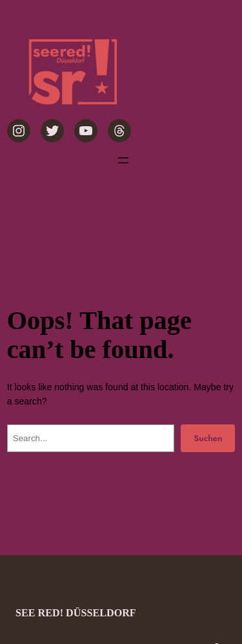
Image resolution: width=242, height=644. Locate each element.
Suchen (208, 438)
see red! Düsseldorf (76, 613)
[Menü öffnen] (123, 160)
